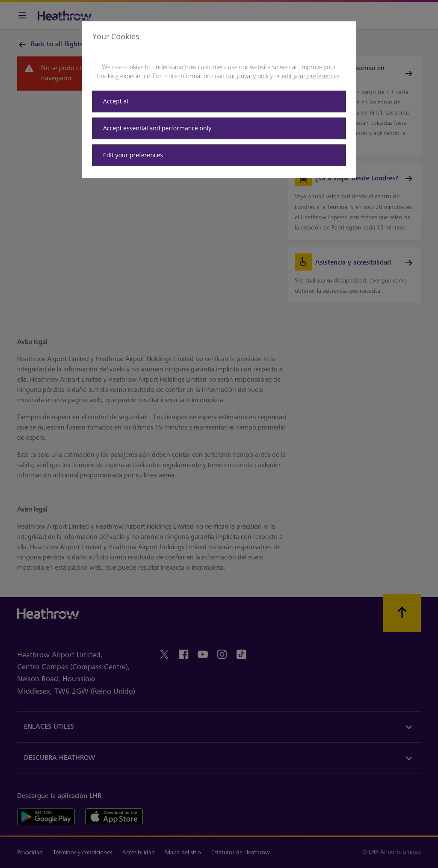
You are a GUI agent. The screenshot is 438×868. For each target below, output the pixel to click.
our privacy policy (250, 76)
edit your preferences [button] (311, 76)
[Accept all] (219, 102)
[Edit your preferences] (219, 155)
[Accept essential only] (219, 128)
